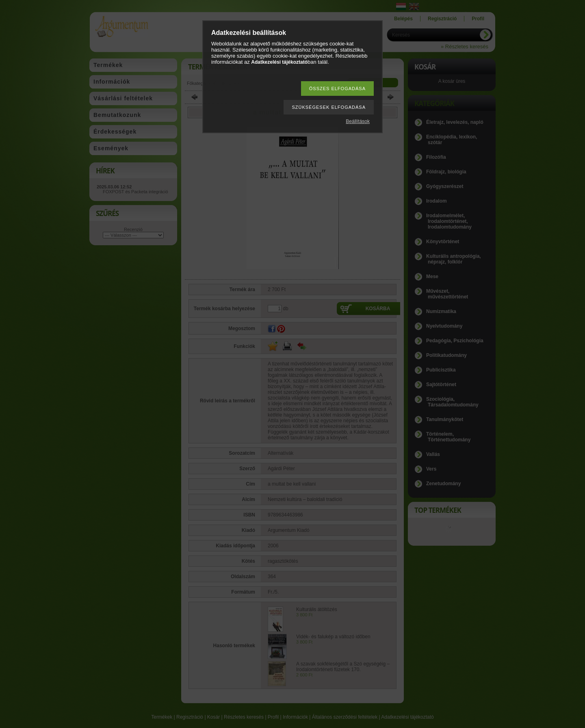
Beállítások (358, 121)
